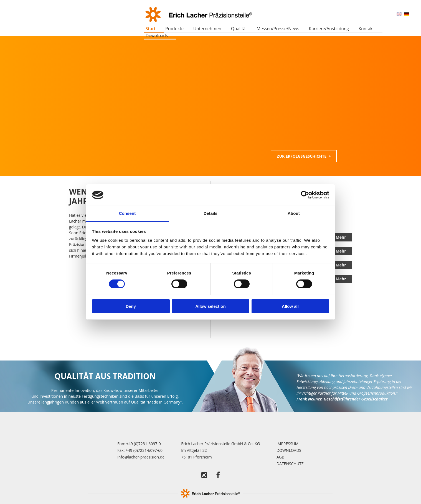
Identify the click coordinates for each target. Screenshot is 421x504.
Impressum (288, 444)
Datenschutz (290, 464)
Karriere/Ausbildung (329, 29)
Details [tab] (210, 213)
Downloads (157, 36)
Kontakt (366, 29)
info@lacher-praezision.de (141, 457)
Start (151, 29)
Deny (131, 306)
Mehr (341, 237)
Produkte (174, 29)
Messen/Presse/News (278, 29)
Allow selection (210, 306)
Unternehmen (207, 29)
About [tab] (294, 213)
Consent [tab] (127, 213)
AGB (280, 457)
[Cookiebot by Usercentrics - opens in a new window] (305, 195)
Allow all (290, 306)
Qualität (239, 29)
